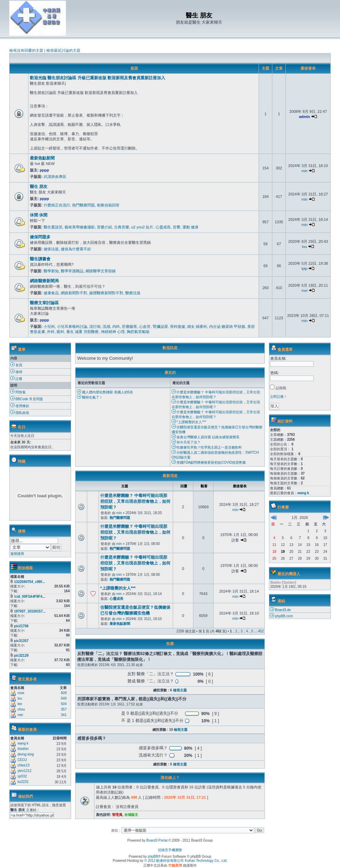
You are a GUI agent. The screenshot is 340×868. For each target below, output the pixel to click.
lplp (304, 269)
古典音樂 (122, 227)
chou (21, 709)
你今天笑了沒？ (186, 442)
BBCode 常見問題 (27, 399)
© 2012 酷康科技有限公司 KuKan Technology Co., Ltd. (186, 861)
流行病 (95, 326)
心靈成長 (163, 227)
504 (64, 704)
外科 (51, 332)
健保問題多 (40, 237)
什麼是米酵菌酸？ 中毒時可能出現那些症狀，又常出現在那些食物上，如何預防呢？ (135, 501)
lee (20, 704)
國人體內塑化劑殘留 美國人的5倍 (105, 392)
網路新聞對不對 (74, 293)
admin (304, 117)
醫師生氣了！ (90, 397)
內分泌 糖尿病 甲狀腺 (227, 326)
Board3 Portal (157, 840)
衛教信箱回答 (108, 205)
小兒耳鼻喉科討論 (72, 326)
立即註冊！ (279, 397)
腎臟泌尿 (160, 326)
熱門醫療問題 (83, 205)
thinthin (23, 749)
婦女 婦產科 (197, 326)
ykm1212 (25, 771)
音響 (177, 227)
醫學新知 (51, 271)
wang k (23, 743)
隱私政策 (20, 413)
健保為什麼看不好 (76, 249)
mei (305, 290)
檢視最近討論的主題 (63, 50)
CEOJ (22, 760)
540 (64, 698)
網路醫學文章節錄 (101, 271)
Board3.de (283, 610)
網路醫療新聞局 (44, 281)
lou (304, 247)
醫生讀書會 (40, 259)
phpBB (153, 857)
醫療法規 (133, 293)
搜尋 (16, 372)
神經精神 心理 (113, 332)
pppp (44, 170)
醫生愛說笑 (53, 227)
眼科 (60, 332)
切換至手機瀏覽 (170, 850)
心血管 (145, 326)
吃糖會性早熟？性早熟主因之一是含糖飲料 (207, 447)
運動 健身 (190, 227)
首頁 (16, 365)
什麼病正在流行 (57, 205)
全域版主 (131, 815)
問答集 (18, 392)
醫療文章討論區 (44, 303)
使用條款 (20, 406)
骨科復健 (178, 326)
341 (64, 715)
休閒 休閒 (39, 215)
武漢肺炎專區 (55, 177)
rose (21, 693)
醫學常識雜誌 (72, 271)
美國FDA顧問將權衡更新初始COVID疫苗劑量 (209, 462)
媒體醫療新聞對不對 (106, 293)
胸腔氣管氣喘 (138, 332)
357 (64, 709)
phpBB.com (284, 616)
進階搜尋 (17, 554)
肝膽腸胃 (129, 326)
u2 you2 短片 (142, 227)
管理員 (117, 815)
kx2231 (23, 782)
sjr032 (22, 776)
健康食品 (51, 293)
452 (261, 631)
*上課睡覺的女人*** (189, 422)
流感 (106, 326)
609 (64, 693)
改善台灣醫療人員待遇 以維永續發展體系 (206, 437)
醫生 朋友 (39, 187)
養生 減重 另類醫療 (82, 332)
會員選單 (285, 349)
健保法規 (51, 249)
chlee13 (24, 765)
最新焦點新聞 (42, 158)
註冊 (16, 379)
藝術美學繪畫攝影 (80, 227)
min (305, 171)
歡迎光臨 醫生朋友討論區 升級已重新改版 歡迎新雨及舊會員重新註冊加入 (98, 78)
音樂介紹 (104, 227)
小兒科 (49, 326)
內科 (116, 326)
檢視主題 (180, 690)
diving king (26, 754)
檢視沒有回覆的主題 (26, 50)
